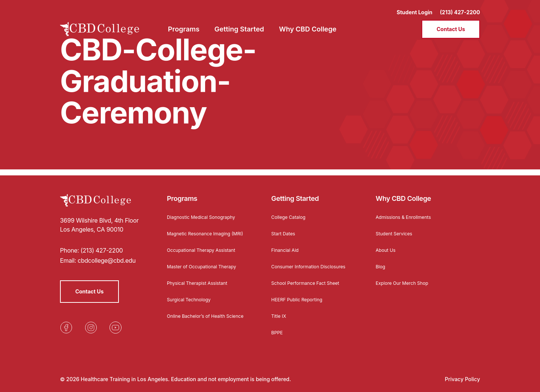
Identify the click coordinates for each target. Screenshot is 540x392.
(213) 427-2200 (460, 8)
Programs (182, 192)
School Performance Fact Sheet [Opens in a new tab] (310, 283)
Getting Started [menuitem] (239, 25)
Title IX (280, 316)
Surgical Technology (192, 299)
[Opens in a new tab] (66, 322)
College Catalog (291, 211)
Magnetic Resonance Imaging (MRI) (203, 230)
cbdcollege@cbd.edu (107, 254)
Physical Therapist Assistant (202, 283)
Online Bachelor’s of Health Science (200, 318)
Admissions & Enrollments (408, 211)
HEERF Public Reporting (301, 299)
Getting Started (295, 192)
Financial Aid (287, 244)
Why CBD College (403, 192)
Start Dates (285, 227)
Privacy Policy (462, 379)
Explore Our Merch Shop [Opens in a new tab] (406, 277)
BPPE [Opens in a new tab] (278, 332)
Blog (381, 260)
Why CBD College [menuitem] (308, 25)
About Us (387, 244)
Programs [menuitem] (184, 25)
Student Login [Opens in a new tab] (415, 8)
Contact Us (451, 25)
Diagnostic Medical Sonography (206, 211)
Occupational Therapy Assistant (206, 250)
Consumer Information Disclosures (299, 263)
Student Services (397, 227)
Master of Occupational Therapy (207, 266)
